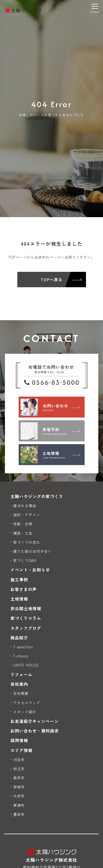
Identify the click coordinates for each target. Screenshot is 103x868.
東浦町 (19, 805)
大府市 (19, 796)
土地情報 (19, 599)
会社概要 (21, 693)
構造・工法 (23, 533)
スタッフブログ (26, 628)
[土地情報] (52, 455)
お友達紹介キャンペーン (35, 721)
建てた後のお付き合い (33, 551)
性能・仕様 (23, 524)
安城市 (19, 787)
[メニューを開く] (95, 8)
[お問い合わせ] (52, 407)
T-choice (21, 656)
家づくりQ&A (25, 560)
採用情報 (19, 740)
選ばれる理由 (25, 506)
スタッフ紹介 (25, 712)
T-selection (23, 647)
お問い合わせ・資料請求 (35, 731)
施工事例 (19, 580)
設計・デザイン (27, 515)
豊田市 (19, 814)
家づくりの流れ (27, 542)
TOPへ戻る (51, 280)
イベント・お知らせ (30, 570)
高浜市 (19, 778)
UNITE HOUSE (26, 665)
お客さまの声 (24, 589)
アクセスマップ (27, 703)
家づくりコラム (26, 618)
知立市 (19, 769)
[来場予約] (52, 431)
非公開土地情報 (26, 608)
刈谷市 (19, 760)
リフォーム (21, 674)
